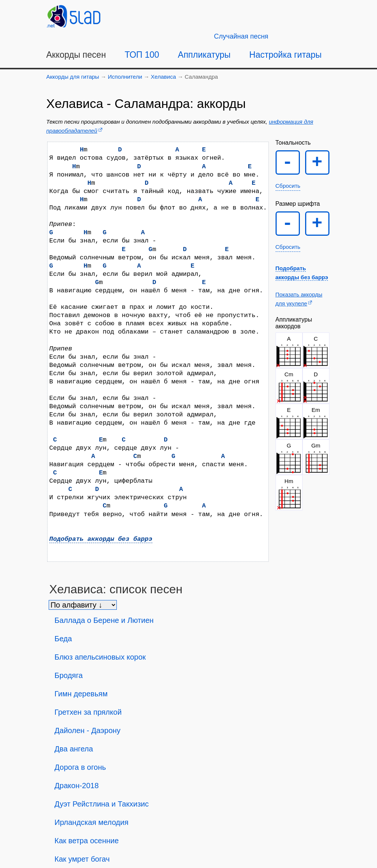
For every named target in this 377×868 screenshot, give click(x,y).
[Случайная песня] (241, 36)
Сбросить (288, 186)
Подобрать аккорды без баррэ (101, 539)
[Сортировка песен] (83, 605)
